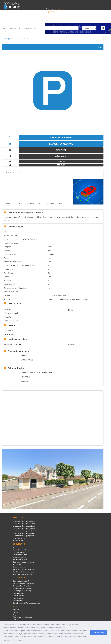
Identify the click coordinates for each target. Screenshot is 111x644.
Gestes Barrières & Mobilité (22, 550)
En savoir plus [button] (19, 640)
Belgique (98, 20)
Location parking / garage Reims (24, 531)
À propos (16, 610)
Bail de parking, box (20, 560)
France (91, 20)
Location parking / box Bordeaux (24, 533)
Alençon (24, 355)
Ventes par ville (18, 541)
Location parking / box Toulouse (24, 528)
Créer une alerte (9, 32)
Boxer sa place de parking (22, 586)
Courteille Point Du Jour (57, 296)
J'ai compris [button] (99, 633)
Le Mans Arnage (27, 360)
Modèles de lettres (19, 557)
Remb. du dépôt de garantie (23, 574)
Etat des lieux (17, 565)
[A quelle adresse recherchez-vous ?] (40, 28)
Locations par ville (19, 538)
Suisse (105, 20)
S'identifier (76, 20)
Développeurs (18, 601)
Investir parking (18, 593)
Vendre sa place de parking (22, 588)
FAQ (14, 615)
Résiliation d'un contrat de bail (23, 569)
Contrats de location (20, 555)
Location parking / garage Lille (23, 536)
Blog (14, 547)
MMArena (25, 381)
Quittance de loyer (19, 567)
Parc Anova (25, 377)
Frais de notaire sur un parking (24, 583)
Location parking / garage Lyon (24, 526)
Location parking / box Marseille (24, 523)
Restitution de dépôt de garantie (24, 572)
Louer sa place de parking (22, 591)
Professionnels (66, 20)
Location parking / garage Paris (24, 521)
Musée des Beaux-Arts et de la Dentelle (36, 372)
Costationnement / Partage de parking (26, 603)
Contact (15, 620)
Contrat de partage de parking (23, 562)
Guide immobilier (19, 552)
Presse (15, 612)
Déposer (84, 20)
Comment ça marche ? (21, 581)
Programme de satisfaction (22, 617)
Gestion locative (18, 596)
